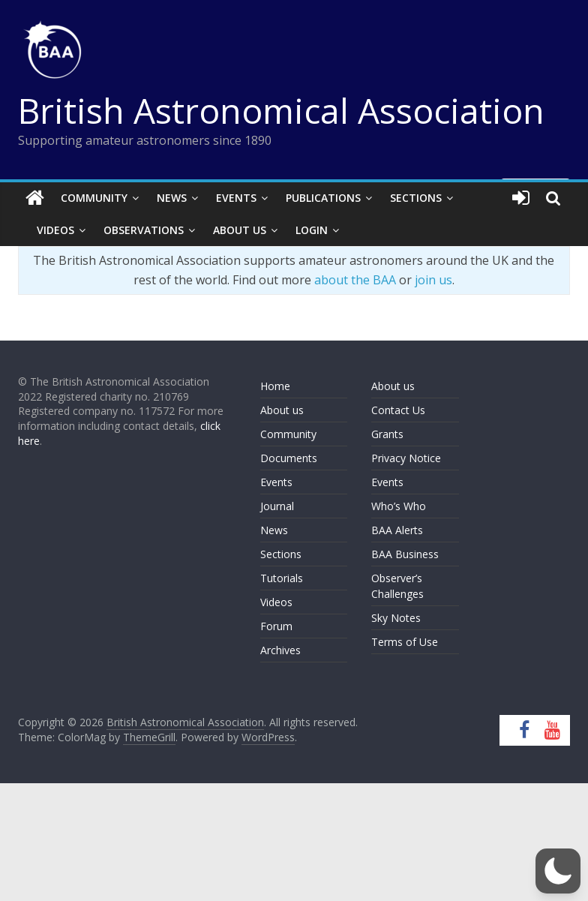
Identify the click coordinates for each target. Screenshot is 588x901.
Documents (289, 458)
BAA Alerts (397, 530)
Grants (387, 434)
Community (94, 198)
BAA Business (405, 554)
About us (282, 410)
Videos (55, 230)
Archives (280, 650)
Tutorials (282, 578)
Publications (323, 198)
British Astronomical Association (281, 110)
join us (433, 280)
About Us (240, 230)
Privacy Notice (406, 458)
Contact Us (398, 410)
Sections (416, 198)
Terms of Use (405, 642)
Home (275, 386)
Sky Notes (396, 618)
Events (236, 198)
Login (312, 230)
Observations (144, 230)
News (172, 198)
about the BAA (355, 280)
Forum (276, 626)
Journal (277, 506)
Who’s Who (399, 506)
